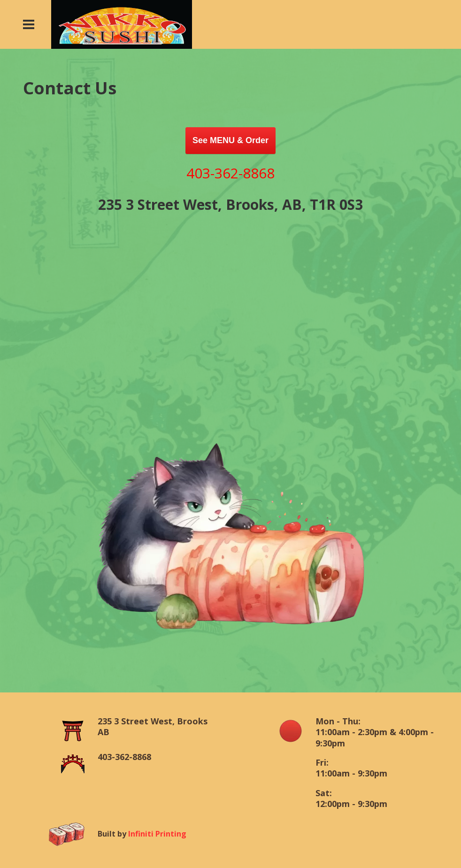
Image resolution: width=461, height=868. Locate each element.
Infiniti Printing (157, 834)
